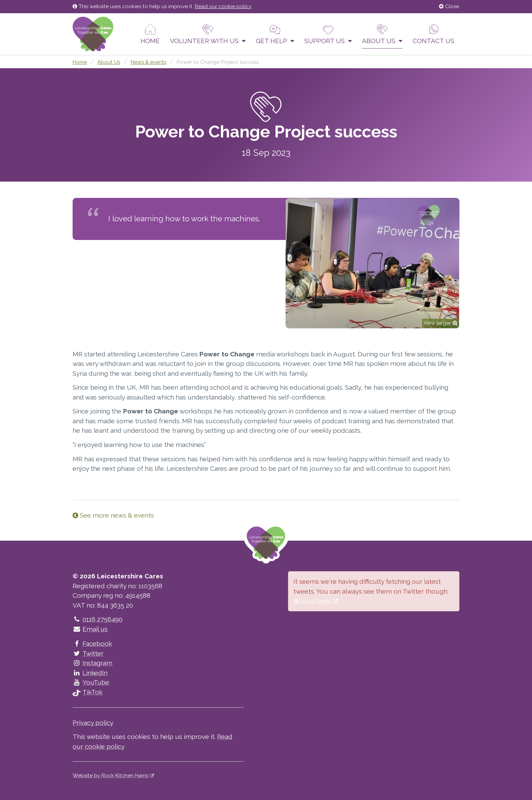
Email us (90, 629)
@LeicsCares (312, 601)
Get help (275, 34)
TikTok (88, 692)
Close (449, 6)
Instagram (92, 663)
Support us (328, 34)
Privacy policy (93, 723)
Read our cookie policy (223, 6)
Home (150, 34)
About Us (382, 34)
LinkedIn (90, 673)
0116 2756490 (98, 619)
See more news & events (113, 515)
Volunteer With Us (208, 34)
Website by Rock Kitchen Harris (110, 776)
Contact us (433, 34)
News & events (148, 62)
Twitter (88, 653)
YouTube (91, 682)
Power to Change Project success (218, 62)
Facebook (92, 644)
